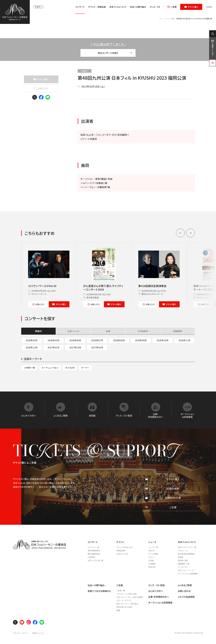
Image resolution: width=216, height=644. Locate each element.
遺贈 (118, 610)
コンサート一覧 (93, 547)
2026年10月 (163, 340)
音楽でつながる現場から (99, 591)
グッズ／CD (155, 7)
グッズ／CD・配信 (156, 585)
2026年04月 (32, 340)
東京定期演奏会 (94, 551)
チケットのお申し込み (125, 547)
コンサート (80, 7)
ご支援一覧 (121, 590)
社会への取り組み (138, 7)
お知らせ (152, 551)
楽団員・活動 (183, 560)
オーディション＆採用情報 (188, 574)
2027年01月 (53, 347)
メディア (151, 557)
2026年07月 (97, 340)
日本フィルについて (118, 7)
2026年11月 (184, 340)
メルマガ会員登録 (186, 597)
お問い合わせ (184, 591)
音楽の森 (152, 567)
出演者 (151, 560)
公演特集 (91, 557)
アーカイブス (183, 567)
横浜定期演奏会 (94, 554)
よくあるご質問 (185, 585)
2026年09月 (141, 340)
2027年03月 (97, 347)
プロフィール (183, 551)
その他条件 (143, 331)
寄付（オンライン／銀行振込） (128, 604)
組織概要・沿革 (184, 564)
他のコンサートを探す (115, 53)
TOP (161, 19)
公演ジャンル (73, 331)
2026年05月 (53, 340)
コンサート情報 (169, 19)
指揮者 (181, 557)
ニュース (152, 542)
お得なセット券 (122, 554)
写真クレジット (38, 633)
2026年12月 (32, 347)
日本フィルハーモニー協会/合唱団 (130, 597)
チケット (59, 304)
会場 (108, 331)
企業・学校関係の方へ (159, 597)
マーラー (85, 368)
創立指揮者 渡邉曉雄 (186, 554)
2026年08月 (119, 340)
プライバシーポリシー (21, 633)
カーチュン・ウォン (50, 368)
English (38, 7)
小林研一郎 (29, 368)
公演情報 (152, 564)
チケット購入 (191, 7)
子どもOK (70, 368)
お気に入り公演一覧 (95, 560)
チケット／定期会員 (97, 7)
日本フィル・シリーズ (186, 570)
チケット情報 (153, 554)
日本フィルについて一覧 (187, 547)
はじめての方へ (156, 591)
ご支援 (172, 7)
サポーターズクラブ (124, 600)
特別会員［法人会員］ (125, 607)
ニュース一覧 (153, 547)
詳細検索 (178, 331)
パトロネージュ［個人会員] (127, 594)
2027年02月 (75, 347)
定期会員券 (121, 551)
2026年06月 (75, 340)
